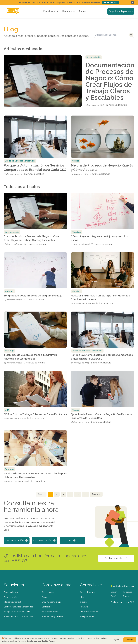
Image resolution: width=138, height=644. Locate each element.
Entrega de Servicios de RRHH (17, 612)
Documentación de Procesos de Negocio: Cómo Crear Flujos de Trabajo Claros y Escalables (110, 81)
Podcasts (84, 607)
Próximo (96, 494)
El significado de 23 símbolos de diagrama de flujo (33, 296)
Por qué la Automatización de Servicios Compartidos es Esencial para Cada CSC (35, 168)
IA (72, 540)
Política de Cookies (50, 612)
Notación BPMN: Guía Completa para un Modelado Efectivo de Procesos (100, 297)
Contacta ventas (116, 558)
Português (128, 592)
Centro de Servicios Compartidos (18, 607)
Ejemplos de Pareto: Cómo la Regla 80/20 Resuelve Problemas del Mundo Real (102, 416)
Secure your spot (111, 2)
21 (86, 494)
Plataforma (51, 11)
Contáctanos (47, 607)
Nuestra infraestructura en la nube (18, 616)
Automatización (11, 597)
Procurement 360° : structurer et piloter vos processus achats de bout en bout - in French (60, 2)
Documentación (17, 540)
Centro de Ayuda (87, 592)
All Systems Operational (122, 586)
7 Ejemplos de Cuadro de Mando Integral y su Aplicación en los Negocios (30, 357)
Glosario (84, 602)
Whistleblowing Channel (52, 616)
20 (78, 494)
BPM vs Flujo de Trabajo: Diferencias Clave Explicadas (35, 414)
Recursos (69, 11)
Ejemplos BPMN (87, 616)
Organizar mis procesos (121, 11)
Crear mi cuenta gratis (51, 602)
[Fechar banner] (133, 2)
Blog (82, 597)
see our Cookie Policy (44, 641)
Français (127, 596)
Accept (130, 640)
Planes (83, 11)
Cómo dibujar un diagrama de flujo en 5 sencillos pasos (99, 238)
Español (114, 596)
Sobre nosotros (48, 592)
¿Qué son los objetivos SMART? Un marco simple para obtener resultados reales (35, 475)
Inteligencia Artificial (12, 602)
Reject (116, 640)
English (114, 592)
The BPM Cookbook (89, 612)
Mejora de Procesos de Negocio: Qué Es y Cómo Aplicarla (102, 168)
